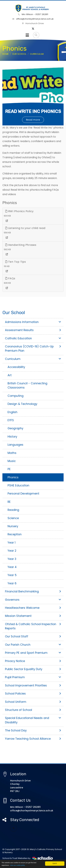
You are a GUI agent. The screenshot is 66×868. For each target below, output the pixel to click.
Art (10, 375)
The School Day (33, 730)
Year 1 (12, 543)
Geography (15, 428)
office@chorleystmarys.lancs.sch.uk (33, 19)
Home (5, 54)
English (12, 412)
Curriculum (37, 54)
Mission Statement (33, 616)
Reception (15, 534)
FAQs (10, 278)
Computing (16, 396)
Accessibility (16, 367)
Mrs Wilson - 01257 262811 (33, 14)
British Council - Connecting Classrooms (27, 385)
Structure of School (33, 710)
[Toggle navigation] (27, 35)
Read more (33, 120)
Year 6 (12, 583)
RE (9, 502)
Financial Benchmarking (33, 591)
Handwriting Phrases (21, 245)
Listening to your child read (25, 228)
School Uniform (33, 702)
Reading (13, 510)
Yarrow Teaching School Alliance (33, 739)
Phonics (13, 477)
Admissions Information (33, 322)
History (12, 437)
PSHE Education (18, 485)
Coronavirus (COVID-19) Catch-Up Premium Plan (33, 349)
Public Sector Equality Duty (33, 669)
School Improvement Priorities (33, 685)
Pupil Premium (33, 677)
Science (13, 518)
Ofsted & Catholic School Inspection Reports (33, 626)
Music (12, 461)
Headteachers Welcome (33, 608)
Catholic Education (33, 338)
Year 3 (12, 559)
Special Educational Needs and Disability (33, 720)
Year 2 (12, 551)
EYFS (11, 420)
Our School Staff (33, 636)
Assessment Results (33, 330)
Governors (33, 600)
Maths (12, 453)
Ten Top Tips (16, 262)
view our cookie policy (18, 865)
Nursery (13, 526)
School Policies (33, 694)
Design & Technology (22, 404)
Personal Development (23, 494)
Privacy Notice (33, 661)
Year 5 (12, 575)
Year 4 (12, 567)
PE (9, 469)
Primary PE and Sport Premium (33, 653)
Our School (19, 54)
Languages (15, 445)
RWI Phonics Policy (19, 211)
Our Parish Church (33, 645)
